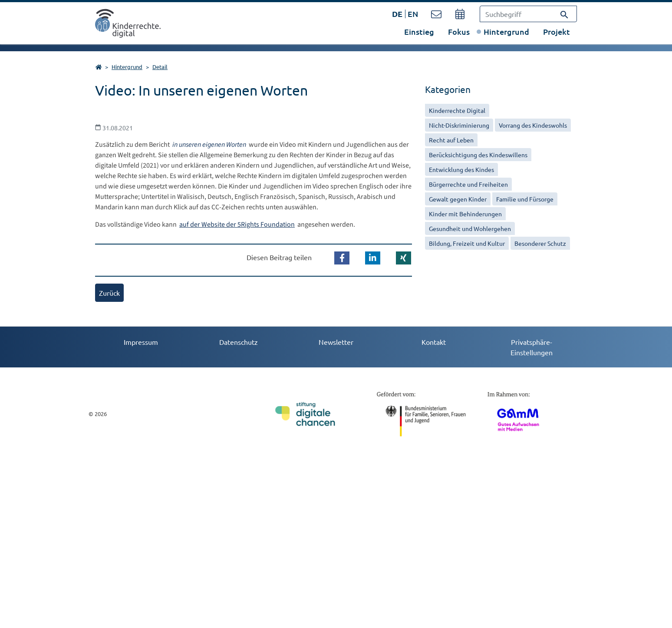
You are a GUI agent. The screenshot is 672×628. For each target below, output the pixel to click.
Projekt (557, 31)
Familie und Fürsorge (525, 199)
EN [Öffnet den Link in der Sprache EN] (413, 14)
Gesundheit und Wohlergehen (470, 228)
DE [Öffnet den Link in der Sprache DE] (397, 14)
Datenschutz (239, 510)
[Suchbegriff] (528, 14)
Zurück (109, 461)
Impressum (141, 510)
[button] (342, 426)
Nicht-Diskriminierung (459, 125)
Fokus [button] (459, 31)
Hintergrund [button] (506, 31)
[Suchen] (564, 14)
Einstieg (419, 31)
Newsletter (336, 510)
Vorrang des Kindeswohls (533, 125)
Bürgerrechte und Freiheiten (468, 184)
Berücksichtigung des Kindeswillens (478, 155)
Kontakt (434, 510)
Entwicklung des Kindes (461, 169)
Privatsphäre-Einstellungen (532, 515)
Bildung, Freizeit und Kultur (467, 243)
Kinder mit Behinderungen (465, 214)
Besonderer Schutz (540, 243)
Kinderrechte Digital (457, 110)
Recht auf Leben (451, 140)
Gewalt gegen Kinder (458, 199)
